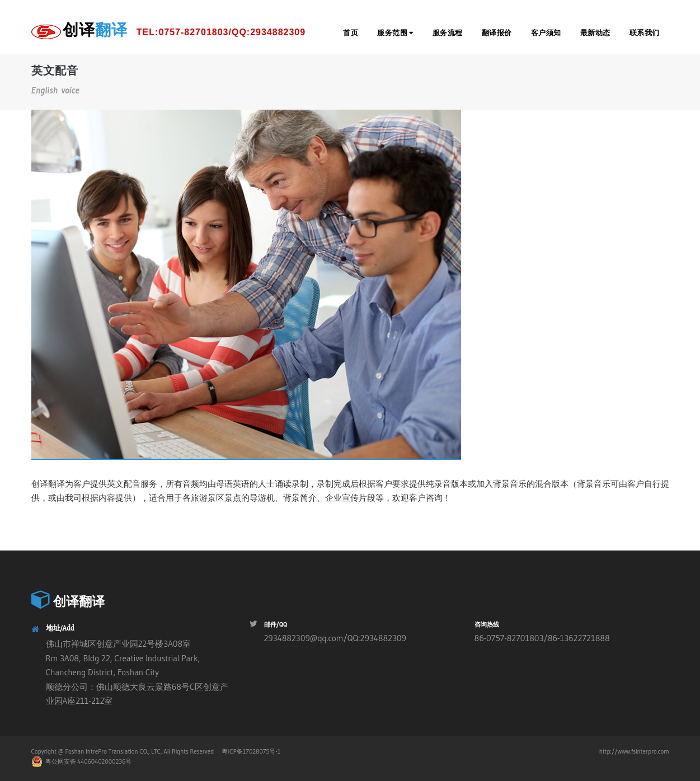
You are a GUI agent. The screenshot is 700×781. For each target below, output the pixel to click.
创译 (184, 32)
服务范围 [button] (395, 33)
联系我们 (645, 33)
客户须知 (546, 33)
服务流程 (448, 33)
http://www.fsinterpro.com (634, 751)
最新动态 (595, 33)
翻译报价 (497, 33)
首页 (351, 33)
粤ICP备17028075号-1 (251, 751)
